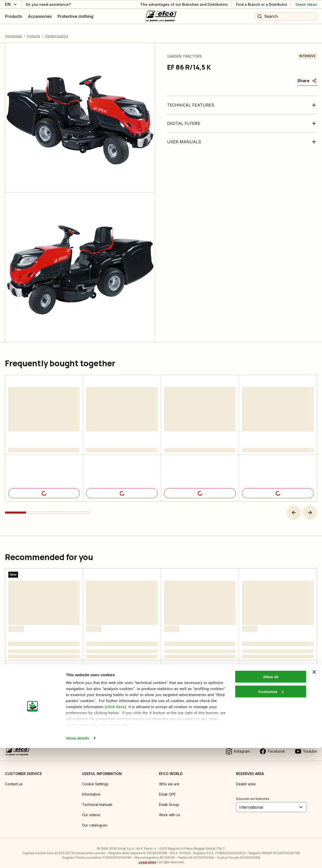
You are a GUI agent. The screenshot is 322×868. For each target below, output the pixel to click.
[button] (294, 508)
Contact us (14, 779)
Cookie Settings (95, 779)
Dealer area (246, 779)
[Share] (307, 76)
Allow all (271, 797)
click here (115, 827)
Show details (78, 858)
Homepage (13, 31)
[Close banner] (314, 792)
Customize (271, 812)
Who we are (169, 779)
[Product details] (44, 488)
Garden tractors (57, 31)
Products (34, 31)
